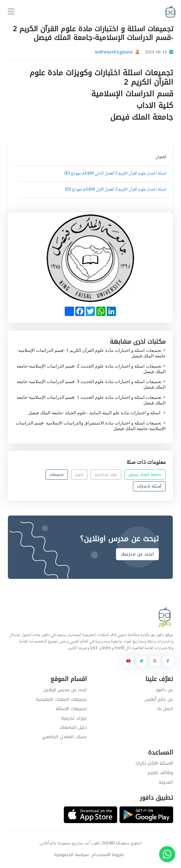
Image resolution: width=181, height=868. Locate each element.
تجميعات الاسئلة (71, 709)
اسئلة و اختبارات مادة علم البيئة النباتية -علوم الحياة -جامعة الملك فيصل (97, 413)
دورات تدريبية (74, 718)
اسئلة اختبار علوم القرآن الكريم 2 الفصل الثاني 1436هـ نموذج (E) (115, 174)
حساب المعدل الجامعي (64, 737)
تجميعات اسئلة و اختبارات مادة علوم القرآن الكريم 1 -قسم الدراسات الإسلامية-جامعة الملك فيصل (91, 353)
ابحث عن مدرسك (138, 554)
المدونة (166, 782)
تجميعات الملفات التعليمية (61, 699)
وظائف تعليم (160, 773)
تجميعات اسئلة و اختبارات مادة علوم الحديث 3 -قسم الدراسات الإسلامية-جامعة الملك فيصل (91, 385)
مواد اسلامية (106, 475)
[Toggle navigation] (11, 12)
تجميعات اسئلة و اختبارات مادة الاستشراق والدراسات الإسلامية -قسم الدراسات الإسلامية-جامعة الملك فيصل (91, 426)
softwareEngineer (114, 53)
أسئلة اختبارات (149, 486)
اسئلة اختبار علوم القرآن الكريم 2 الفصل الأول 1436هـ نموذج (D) (116, 190)
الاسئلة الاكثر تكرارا (154, 763)
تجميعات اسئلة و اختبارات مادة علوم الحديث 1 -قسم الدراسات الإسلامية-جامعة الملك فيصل (91, 400)
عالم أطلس (48, 843)
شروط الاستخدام (108, 855)
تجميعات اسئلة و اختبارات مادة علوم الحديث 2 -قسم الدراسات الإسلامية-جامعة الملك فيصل (91, 369)
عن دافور (165, 690)
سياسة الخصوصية (71, 855)
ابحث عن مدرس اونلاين (65, 690)
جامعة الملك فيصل (145, 475)
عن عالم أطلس (159, 699)
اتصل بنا (165, 709)
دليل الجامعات (73, 727)
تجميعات (57, 475)
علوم (79, 475)
